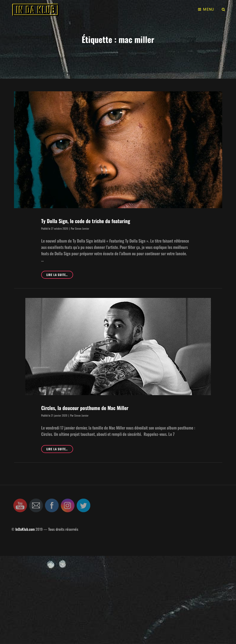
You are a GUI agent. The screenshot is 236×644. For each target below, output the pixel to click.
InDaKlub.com (25, 529)
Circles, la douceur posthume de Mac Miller (85, 408)
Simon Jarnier (82, 228)
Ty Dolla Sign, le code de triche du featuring (86, 221)
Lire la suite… (60, 450)
